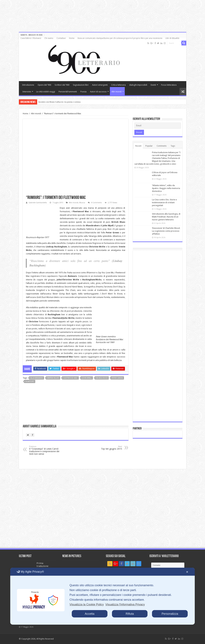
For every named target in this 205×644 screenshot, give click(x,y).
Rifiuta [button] (130, 614)
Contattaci (61, 38)
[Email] (158, 126)
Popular (149, 146)
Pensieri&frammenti (68, 92)
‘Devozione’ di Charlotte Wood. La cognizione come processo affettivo (166, 231)
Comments (162, 146)
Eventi (153, 85)
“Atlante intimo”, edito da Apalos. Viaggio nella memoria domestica (166, 188)
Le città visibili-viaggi (46, 92)
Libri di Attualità (172, 38)
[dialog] (102, 596)
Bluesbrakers (37, 378)
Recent (138, 146)
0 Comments (96, 203)
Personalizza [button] (170, 614)
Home (72, 38)
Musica (82, 203)
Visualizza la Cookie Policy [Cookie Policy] (87, 604)
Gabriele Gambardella (38, 203)
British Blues (53, 378)
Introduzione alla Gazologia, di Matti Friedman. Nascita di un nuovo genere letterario (166, 217)
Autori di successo (98, 92)
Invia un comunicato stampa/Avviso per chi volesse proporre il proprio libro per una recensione (120, 38)
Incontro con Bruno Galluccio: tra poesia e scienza (59, 102)
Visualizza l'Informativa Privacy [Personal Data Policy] (125, 604)
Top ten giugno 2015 (106, 448)
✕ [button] (187, 572)
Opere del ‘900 (44, 85)
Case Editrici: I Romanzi (31, 38)
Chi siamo (49, 38)
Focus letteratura (169, 85)
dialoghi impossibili (138, 85)
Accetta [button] (90, 614)
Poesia (83, 92)
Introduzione (28, 85)
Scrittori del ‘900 (62, 85)
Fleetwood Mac (71, 378)
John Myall (87, 378)
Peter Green (117, 378)
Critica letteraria (118, 85)
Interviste (27, 92)
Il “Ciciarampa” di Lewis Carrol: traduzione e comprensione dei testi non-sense (46, 450)
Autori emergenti (100, 85)
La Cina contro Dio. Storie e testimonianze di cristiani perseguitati (164, 202)
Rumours (30, 382)
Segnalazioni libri (81, 85)
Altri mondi (117, 92)
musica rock (102, 378)
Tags (173, 146)
